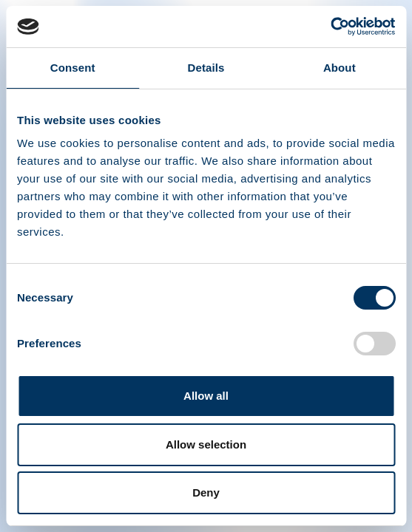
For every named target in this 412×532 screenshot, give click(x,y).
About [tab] (340, 68)
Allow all (206, 396)
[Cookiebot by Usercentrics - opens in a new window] (330, 27)
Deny (206, 492)
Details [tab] (206, 68)
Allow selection (206, 444)
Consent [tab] (73, 68)
